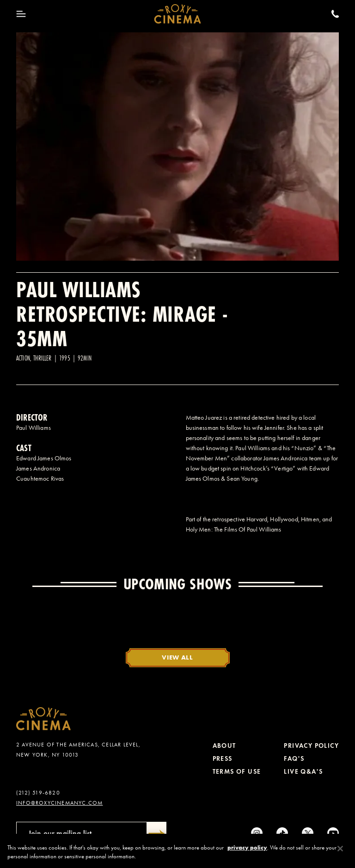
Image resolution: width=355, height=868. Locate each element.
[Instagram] (257, 833)
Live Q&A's (303, 772)
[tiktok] (282, 833)
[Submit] (157, 833)
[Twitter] (308, 833)
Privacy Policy (311, 746)
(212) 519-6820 (38, 793)
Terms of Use (237, 772)
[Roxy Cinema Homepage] (178, 14)
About (224, 746)
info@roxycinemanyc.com (59, 803)
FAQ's (294, 759)
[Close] (340, 852)
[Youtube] (333, 833)
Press (223, 759)
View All (177, 657)
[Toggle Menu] (21, 14)
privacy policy (247, 851)
